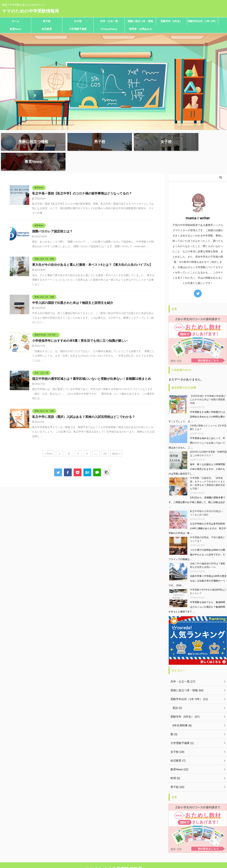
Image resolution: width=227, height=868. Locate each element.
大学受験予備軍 (78, 29)
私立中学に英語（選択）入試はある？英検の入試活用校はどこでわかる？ (84, 399)
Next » (116, 435)
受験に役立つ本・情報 (140, 21)
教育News (16, 29)
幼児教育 (47, 29)
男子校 (47, 21)
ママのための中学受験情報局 (30, 11)
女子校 (78, 21)
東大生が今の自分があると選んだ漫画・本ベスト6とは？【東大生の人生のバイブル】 (92, 247)
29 (105, 435)
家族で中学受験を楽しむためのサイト (114, 858)
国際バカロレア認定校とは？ (52, 213)
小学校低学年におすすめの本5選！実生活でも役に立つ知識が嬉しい (80, 323)
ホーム (15, 21)
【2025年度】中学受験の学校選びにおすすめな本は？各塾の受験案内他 (208, 381)
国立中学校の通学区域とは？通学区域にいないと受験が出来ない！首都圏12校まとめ (92, 361)
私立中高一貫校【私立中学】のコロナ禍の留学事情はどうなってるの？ (82, 175)
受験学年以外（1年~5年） (202, 21)
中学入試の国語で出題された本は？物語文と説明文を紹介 (73, 285)
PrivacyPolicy (109, 29)
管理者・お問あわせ (140, 29)
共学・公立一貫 (109, 21)
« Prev (48, 435)
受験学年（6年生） (171, 21)
